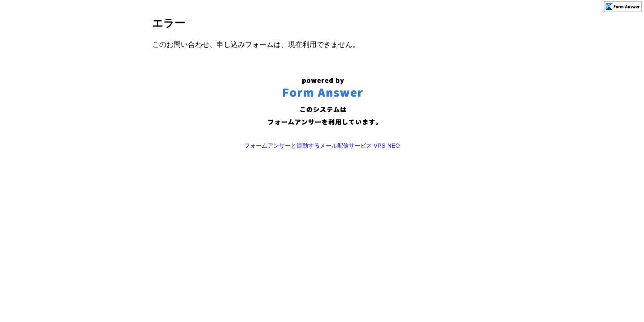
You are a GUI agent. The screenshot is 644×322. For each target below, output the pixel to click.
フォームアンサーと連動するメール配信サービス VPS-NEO (322, 146)
